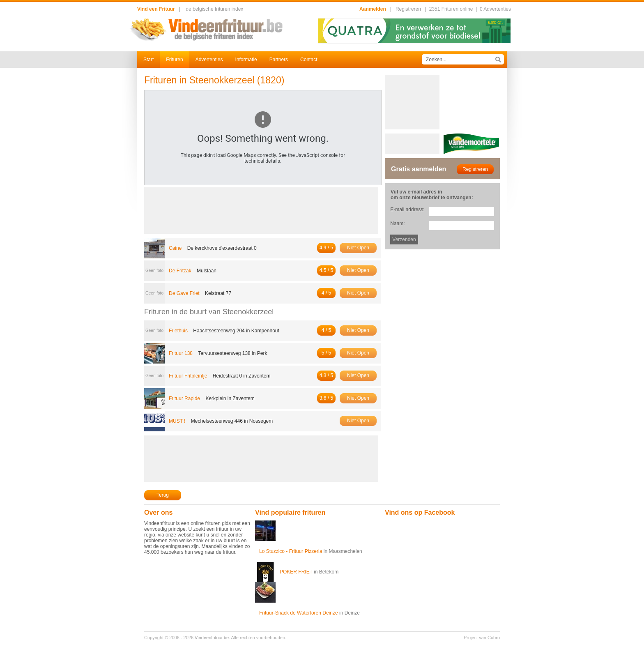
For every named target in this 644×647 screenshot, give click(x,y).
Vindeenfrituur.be (212, 638)
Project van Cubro (482, 638)
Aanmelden (373, 9)
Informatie (246, 60)
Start (148, 60)
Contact (309, 60)
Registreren (408, 9)
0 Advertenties (495, 9)
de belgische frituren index (214, 9)
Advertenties (209, 60)
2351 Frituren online (451, 9)
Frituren (174, 60)
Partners (279, 60)
